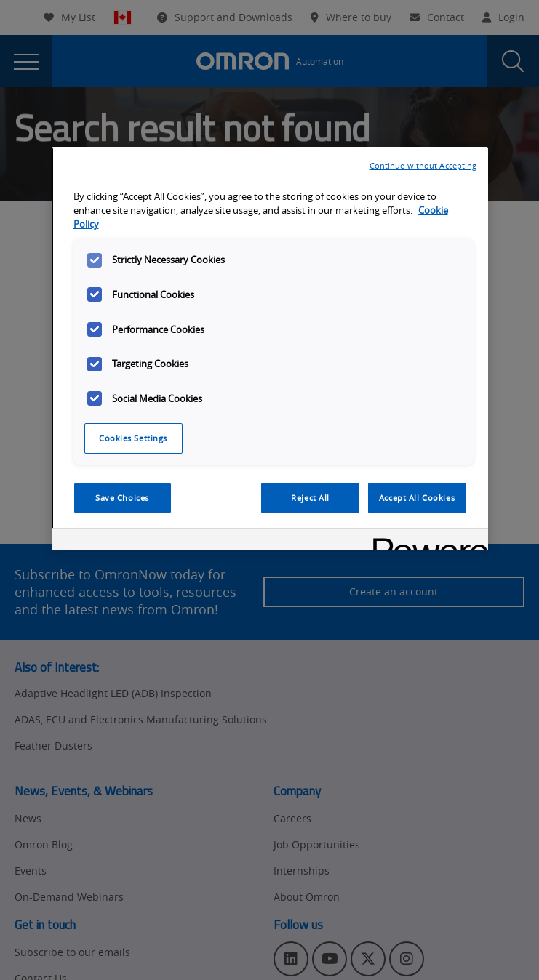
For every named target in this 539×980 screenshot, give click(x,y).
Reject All (310, 498)
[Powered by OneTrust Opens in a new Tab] (426, 541)
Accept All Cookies (417, 498)
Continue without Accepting (423, 165)
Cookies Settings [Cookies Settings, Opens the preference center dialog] (133, 438)
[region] (270, 349)
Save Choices (122, 498)
